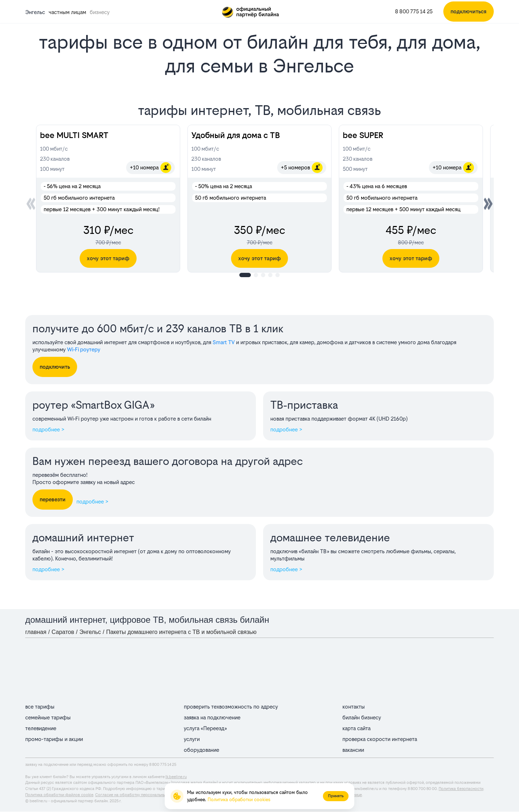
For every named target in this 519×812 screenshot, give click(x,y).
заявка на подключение (212, 717)
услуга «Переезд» (205, 728)
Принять (336, 796)
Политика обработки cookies (239, 800)
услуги (192, 739)
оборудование (201, 750)
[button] (488, 204)
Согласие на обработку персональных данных (139, 795)
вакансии (353, 750)
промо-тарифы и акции (54, 739)
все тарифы (40, 707)
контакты (354, 707)
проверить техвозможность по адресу (231, 707)
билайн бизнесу (362, 717)
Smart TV (224, 342)
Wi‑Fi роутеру (84, 349)
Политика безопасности (461, 789)
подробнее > (48, 429)
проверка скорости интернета (380, 739)
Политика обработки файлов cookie (59, 795)
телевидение (41, 728)
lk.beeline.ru (176, 777)
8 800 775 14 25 (414, 11)
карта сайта (356, 728)
